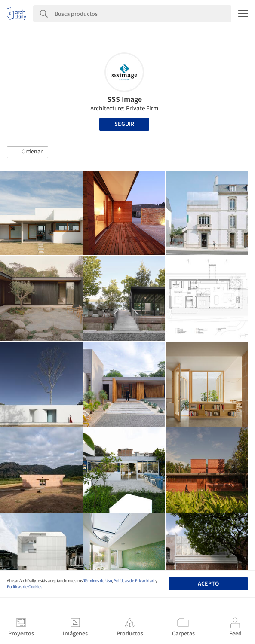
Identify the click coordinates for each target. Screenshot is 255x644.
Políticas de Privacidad (134, 581)
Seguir (124, 124)
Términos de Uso (98, 581)
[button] (28, 152)
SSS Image (124, 99)
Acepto (208, 584)
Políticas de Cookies (25, 587)
